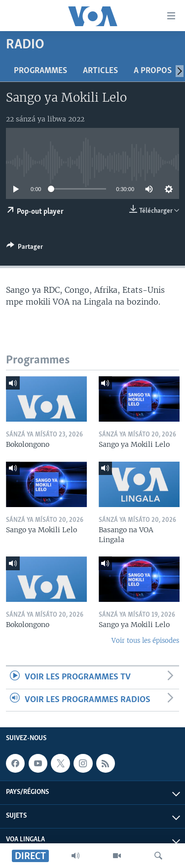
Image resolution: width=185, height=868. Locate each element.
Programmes (40, 71)
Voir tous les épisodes (145, 641)
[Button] (25, 248)
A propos (153, 71)
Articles (100, 71)
